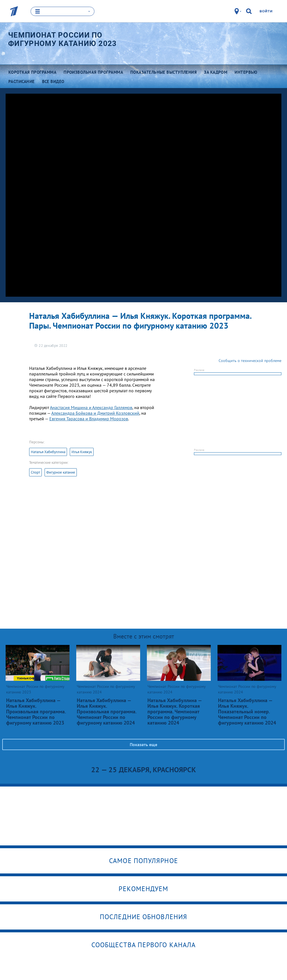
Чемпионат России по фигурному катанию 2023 (63, 39)
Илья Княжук (82, 452)
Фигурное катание (61, 472)
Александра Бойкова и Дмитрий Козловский (95, 413)
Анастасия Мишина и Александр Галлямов (91, 407)
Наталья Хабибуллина (48, 452)
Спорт (35, 472)
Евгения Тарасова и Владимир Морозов (89, 419)
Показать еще (143, 744)
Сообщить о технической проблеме (250, 361)
